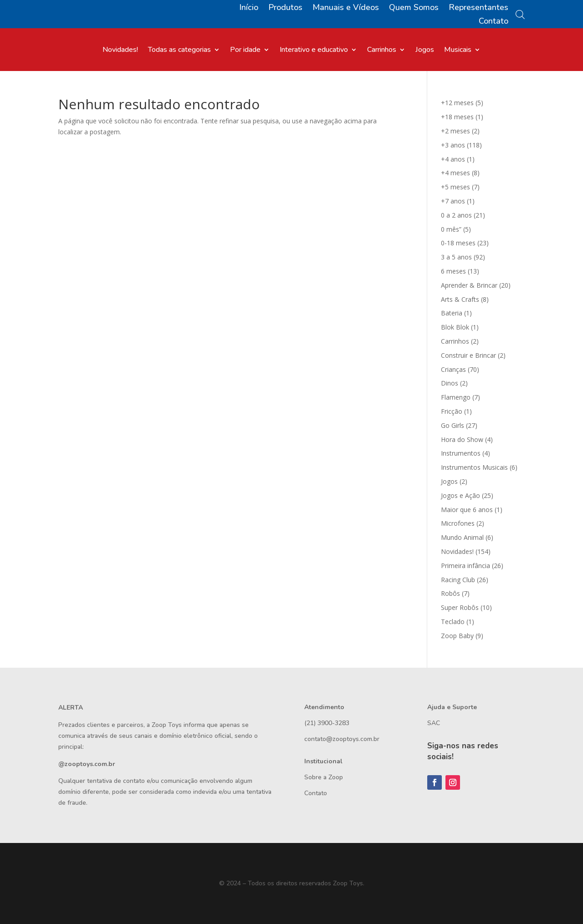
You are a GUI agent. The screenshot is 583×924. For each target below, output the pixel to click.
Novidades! (120, 51)
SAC (434, 723)
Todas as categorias (179, 51)
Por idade (245, 51)
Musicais (458, 51)
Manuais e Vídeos (346, 8)
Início (249, 8)
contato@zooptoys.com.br (342, 739)
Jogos (425, 51)
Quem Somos (414, 8)
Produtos (285, 8)
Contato (494, 22)
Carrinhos (382, 51)
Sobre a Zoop (324, 777)
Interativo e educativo (314, 51)
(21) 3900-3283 (327, 723)
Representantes (478, 8)
